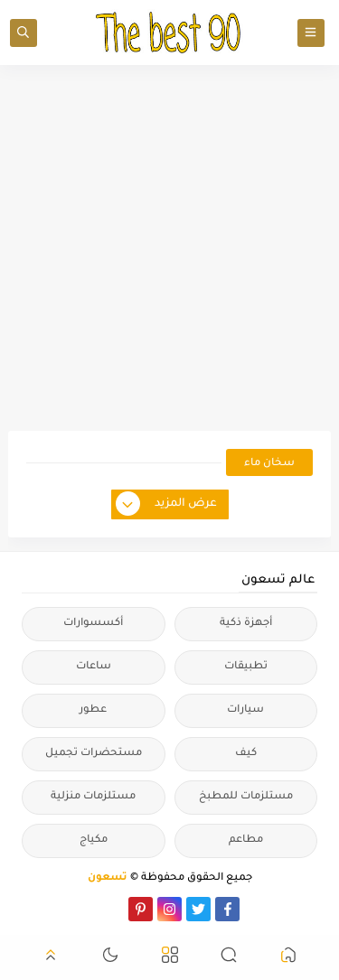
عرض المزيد (167, 505)
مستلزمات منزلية (93, 797)
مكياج (94, 840)
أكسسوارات (93, 624)
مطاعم (246, 840)
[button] (288, 958)
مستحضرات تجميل (94, 754)
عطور (93, 710)
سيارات (245, 710)
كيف (246, 754)
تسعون (108, 878)
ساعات (94, 667)
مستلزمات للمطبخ (246, 797)
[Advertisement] (169, 248)
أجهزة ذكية (246, 624)
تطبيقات (246, 667)
